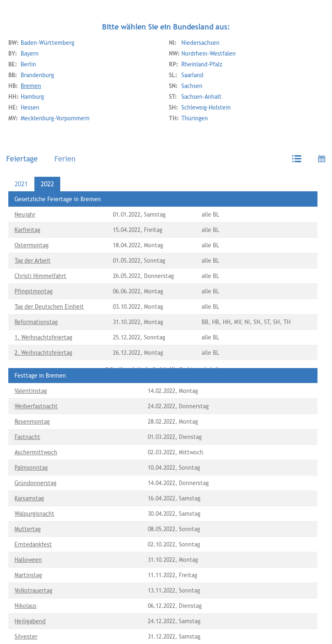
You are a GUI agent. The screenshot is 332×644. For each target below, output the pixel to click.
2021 (21, 184)
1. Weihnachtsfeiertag (43, 337)
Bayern (23, 54)
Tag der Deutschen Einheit (49, 307)
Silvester (26, 637)
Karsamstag (29, 498)
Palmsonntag (31, 468)
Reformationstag (36, 322)
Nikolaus (26, 606)
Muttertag (28, 529)
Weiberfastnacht (36, 406)
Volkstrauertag (33, 590)
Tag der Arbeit (33, 261)
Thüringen (188, 118)
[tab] (24, 159)
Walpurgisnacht (34, 514)
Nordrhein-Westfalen (202, 54)
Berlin (22, 64)
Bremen (25, 86)
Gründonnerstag (35, 483)
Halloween (28, 560)
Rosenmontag (32, 422)
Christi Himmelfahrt (40, 276)
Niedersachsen (194, 43)
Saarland (186, 75)
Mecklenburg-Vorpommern (49, 118)
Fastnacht (27, 437)
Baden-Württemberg (41, 43)
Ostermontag (32, 245)
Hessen (24, 107)
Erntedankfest (33, 544)
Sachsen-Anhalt (195, 97)
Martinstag (28, 575)
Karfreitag (27, 230)
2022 (47, 184)
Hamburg (26, 97)
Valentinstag (31, 391)
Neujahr (25, 215)
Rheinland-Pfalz (196, 64)
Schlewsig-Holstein (200, 107)
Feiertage (22, 159)
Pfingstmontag (34, 291)
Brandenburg (31, 75)
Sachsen (186, 86)
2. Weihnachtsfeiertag (43, 353)
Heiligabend (30, 621)
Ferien (65, 159)
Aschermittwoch (36, 452)
